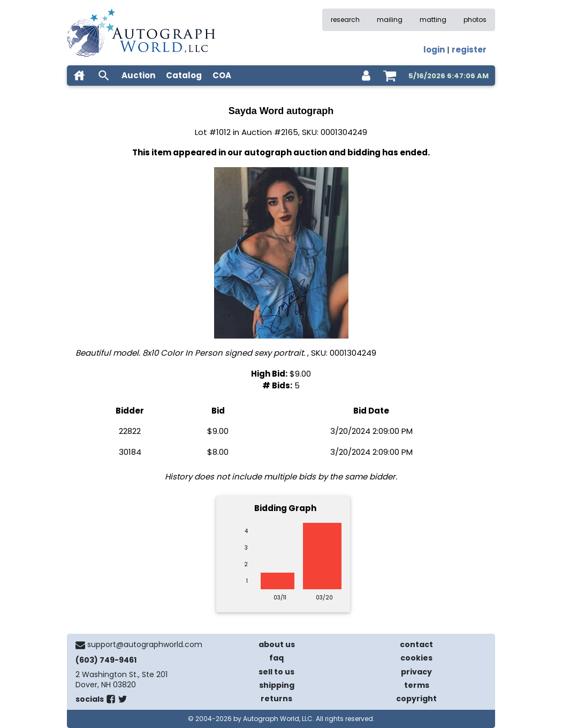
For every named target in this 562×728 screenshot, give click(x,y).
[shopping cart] (390, 76)
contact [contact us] (416, 644)
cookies (416, 658)
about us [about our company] (277, 644)
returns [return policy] (276, 699)
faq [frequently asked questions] (276, 658)
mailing (390, 20)
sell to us (276, 672)
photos (475, 20)
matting (433, 20)
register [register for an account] (469, 50)
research (345, 20)
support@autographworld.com (145, 644)
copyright (416, 699)
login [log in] (434, 50)
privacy (416, 672)
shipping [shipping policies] (277, 685)
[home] (79, 76)
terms (417, 685)
